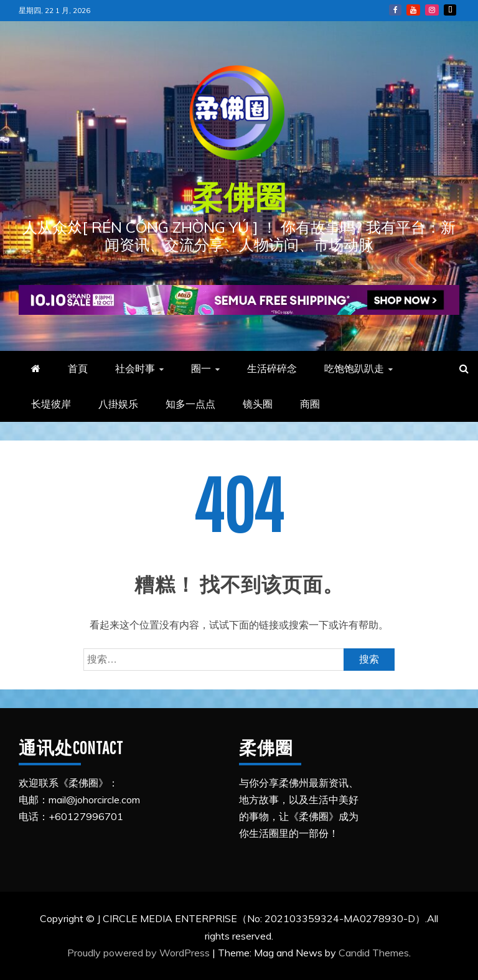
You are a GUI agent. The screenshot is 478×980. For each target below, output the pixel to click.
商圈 (310, 404)
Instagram (432, 10)
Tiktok (450, 10)
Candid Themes (374, 953)
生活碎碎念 (272, 368)
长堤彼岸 (51, 404)
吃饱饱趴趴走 (354, 368)
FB (395, 10)
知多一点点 (190, 404)
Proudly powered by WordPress (140, 953)
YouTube (413, 10)
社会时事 (135, 368)
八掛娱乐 (118, 404)
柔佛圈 (239, 197)
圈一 (201, 368)
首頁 (78, 368)
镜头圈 (258, 404)
